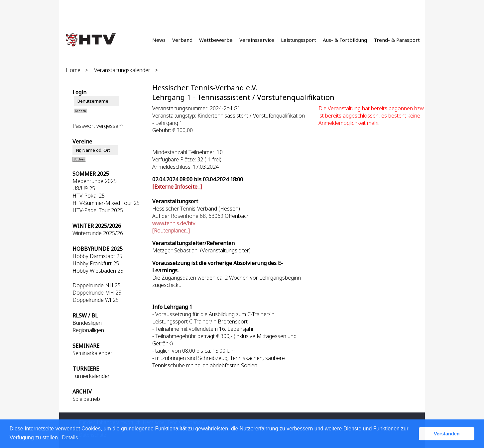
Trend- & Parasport (397, 40)
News (159, 40)
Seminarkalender (92, 353)
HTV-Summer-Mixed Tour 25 (106, 203)
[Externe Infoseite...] (177, 187)
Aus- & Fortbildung (345, 40)
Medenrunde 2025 (95, 181)
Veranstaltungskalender (122, 70)
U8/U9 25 (84, 188)
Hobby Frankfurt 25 (96, 263)
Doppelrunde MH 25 (97, 293)
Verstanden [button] (447, 434)
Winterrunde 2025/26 (98, 233)
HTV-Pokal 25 (89, 196)
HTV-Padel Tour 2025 (98, 210)
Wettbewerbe (216, 40)
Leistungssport (299, 40)
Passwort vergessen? (98, 126)
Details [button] (70, 438)
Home (73, 70)
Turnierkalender (91, 376)
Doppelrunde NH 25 (97, 285)
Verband (182, 40)
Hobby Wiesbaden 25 (98, 271)
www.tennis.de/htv (174, 223)
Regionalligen (88, 330)
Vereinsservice (257, 40)
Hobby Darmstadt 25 (97, 256)
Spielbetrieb (86, 399)
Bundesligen (87, 323)
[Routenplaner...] (171, 230)
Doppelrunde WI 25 (96, 300)
